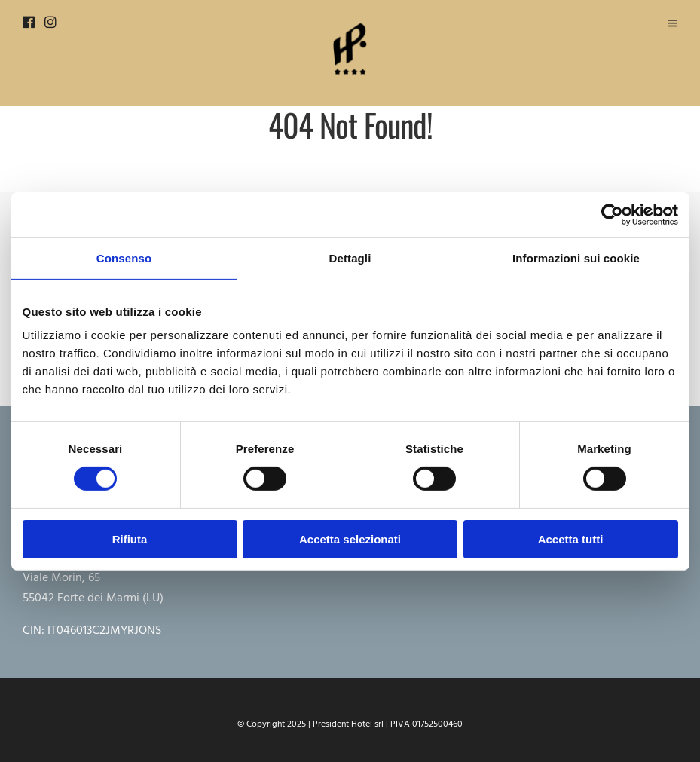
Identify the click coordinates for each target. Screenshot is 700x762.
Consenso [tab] (124, 257)
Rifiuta (130, 539)
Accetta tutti (571, 539)
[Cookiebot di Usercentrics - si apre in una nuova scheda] (612, 214)
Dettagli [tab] (350, 257)
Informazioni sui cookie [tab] (576, 257)
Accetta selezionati (350, 539)
